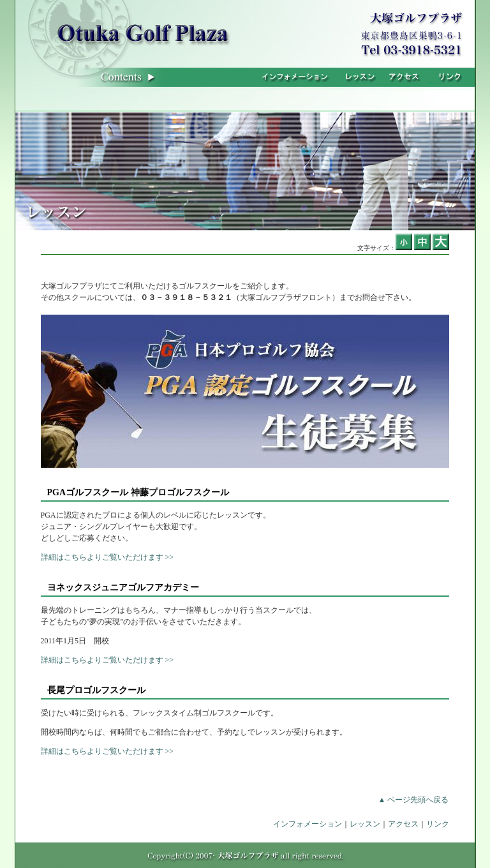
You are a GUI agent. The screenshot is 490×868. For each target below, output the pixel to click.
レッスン (365, 824)
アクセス (403, 824)
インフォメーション (308, 824)
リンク (438, 824)
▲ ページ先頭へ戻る (414, 800)
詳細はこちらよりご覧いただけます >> (108, 557)
